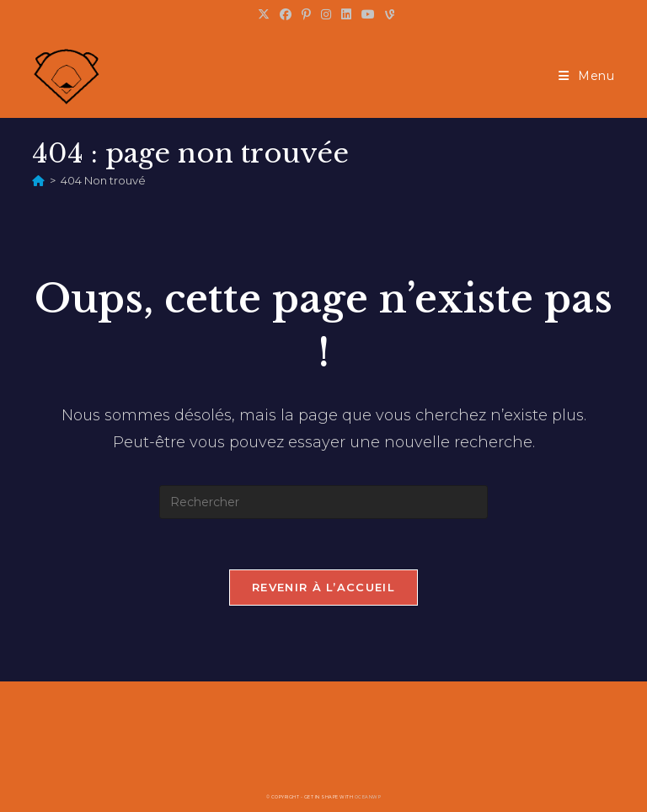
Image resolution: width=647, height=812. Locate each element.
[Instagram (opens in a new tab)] (326, 14)
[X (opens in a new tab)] (264, 14)
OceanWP (368, 797)
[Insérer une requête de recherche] (323, 502)
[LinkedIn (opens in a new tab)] (346, 14)
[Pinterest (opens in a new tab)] (306, 14)
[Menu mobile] (587, 76)
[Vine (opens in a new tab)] (387, 14)
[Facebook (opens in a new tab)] (286, 14)
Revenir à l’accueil (323, 587)
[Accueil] (38, 180)
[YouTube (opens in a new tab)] (368, 14)
